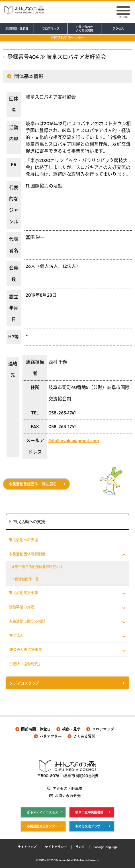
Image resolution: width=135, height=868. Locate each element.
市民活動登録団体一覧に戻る (33, 484)
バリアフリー (51, 736)
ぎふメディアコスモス (42, 812)
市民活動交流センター (67, 38)
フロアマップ (51, 29)
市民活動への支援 (23, 540)
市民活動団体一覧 (25, 579)
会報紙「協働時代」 (25, 664)
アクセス (118, 29)
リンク (80, 847)
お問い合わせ (85, 29)
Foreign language (106, 847)
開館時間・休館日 (17, 29)
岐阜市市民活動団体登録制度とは (37, 567)
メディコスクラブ (24, 683)
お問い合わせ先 (68, 796)
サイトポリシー (56, 847)
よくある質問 (84, 736)
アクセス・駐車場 (67, 789)
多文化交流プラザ (88, 826)
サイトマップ (27, 847)
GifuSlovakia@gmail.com (74, 440)
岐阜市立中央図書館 (89, 812)
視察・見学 (71, 729)
